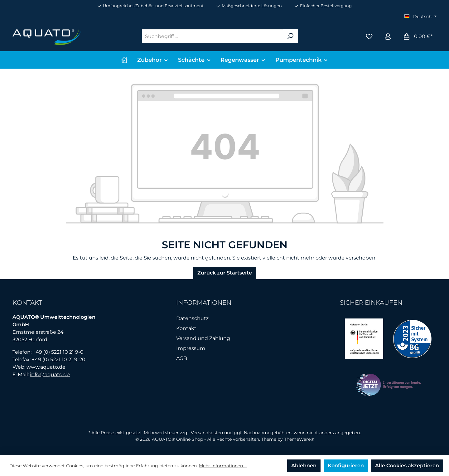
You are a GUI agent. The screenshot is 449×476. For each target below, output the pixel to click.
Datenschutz (192, 318)
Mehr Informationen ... (223, 466)
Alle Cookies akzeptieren (407, 466)
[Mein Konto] (388, 36)
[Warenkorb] (418, 36)
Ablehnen (304, 466)
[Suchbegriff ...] (212, 36)
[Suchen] (290, 36)
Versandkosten (207, 433)
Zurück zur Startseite (225, 273)
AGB (182, 358)
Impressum (191, 348)
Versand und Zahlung (203, 338)
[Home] (124, 60)
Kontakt (186, 328)
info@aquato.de (50, 374)
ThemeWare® (299, 439)
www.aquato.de (46, 367)
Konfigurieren (346, 466)
